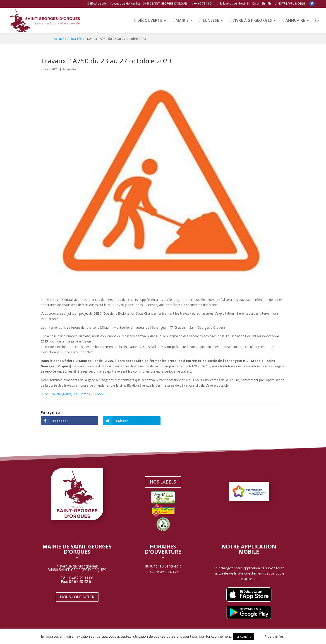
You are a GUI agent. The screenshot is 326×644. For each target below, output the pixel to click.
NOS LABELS (163, 482)
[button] (259, 634)
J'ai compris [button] (243, 637)
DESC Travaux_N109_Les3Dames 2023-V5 (72, 394)
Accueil (59, 39)
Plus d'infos (274, 636)
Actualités (75, 39)
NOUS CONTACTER (77, 597)
